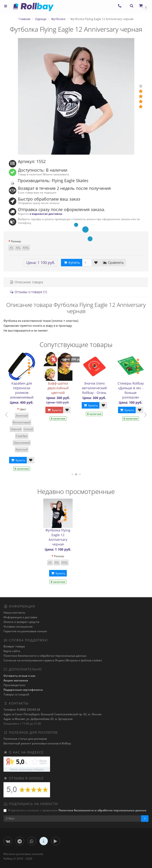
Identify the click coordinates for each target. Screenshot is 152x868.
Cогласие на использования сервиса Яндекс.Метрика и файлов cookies (53, 660)
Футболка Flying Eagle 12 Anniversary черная (58, 537)
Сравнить (113, 262)
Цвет (23, 409)
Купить (18, 460)
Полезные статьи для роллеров (25, 739)
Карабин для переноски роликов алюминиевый (22, 390)
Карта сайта (12, 651)
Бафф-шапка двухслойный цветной (58, 388)
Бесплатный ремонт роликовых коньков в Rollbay (37, 743)
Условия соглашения (18, 627)
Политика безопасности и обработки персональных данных (45, 656)
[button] (143, 6)
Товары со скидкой (16, 694)
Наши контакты (14, 613)
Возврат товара (14, 646)
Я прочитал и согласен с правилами (75, 810)
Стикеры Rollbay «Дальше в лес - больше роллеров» (131, 390)
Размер (16, 241)
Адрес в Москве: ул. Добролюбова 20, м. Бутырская (38, 719)
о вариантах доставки (46, 214)
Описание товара (26, 282)
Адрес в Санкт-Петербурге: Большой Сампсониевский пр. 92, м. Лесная (52, 714)
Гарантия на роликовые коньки (25, 631)
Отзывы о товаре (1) (28, 292)
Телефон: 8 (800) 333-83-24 (22, 710)
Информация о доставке (20, 617)
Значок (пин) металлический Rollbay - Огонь (94, 388)
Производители (14, 685)
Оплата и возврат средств (21, 622)
